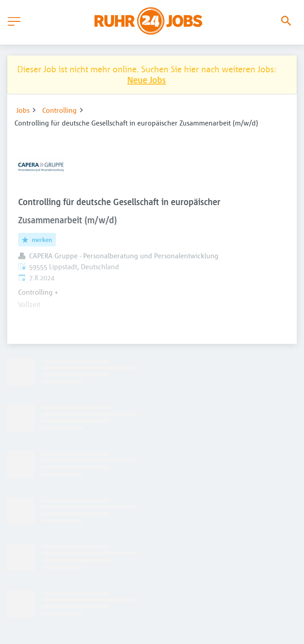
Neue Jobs (147, 80)
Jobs (23, 110)
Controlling (60, 110)
